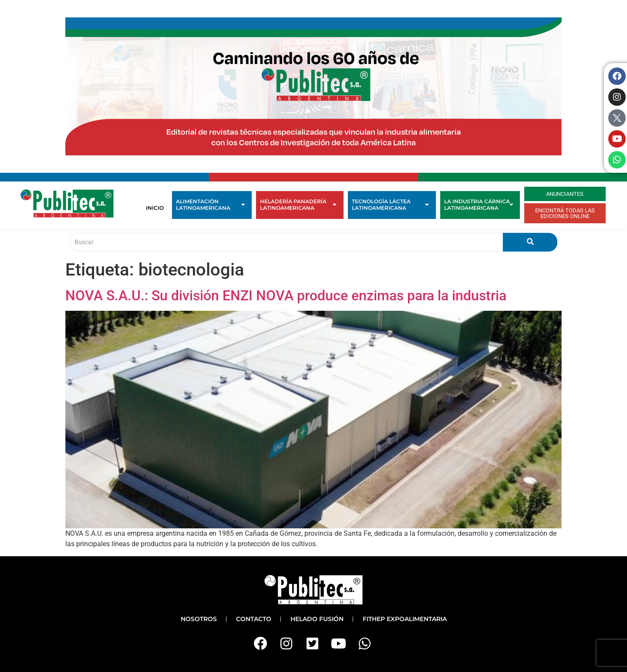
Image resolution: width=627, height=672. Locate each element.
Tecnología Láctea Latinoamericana (390, 205)
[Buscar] (286, 242)
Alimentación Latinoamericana (211, 205)
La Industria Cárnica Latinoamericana (479, 205)
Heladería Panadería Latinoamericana (298, 205)
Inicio (155, 208)
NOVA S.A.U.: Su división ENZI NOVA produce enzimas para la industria (286, 296)
